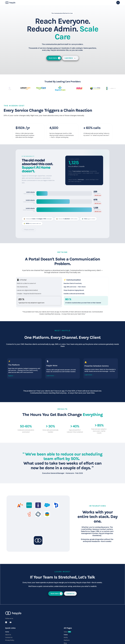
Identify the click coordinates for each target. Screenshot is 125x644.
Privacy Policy (88, 628)
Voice (64, 3)
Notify (104, 625)
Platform (57, 3)
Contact (75, 3)
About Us (86, 622)
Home (50, 3)
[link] (70, 60)
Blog (69, 3)
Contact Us (87, 625)
